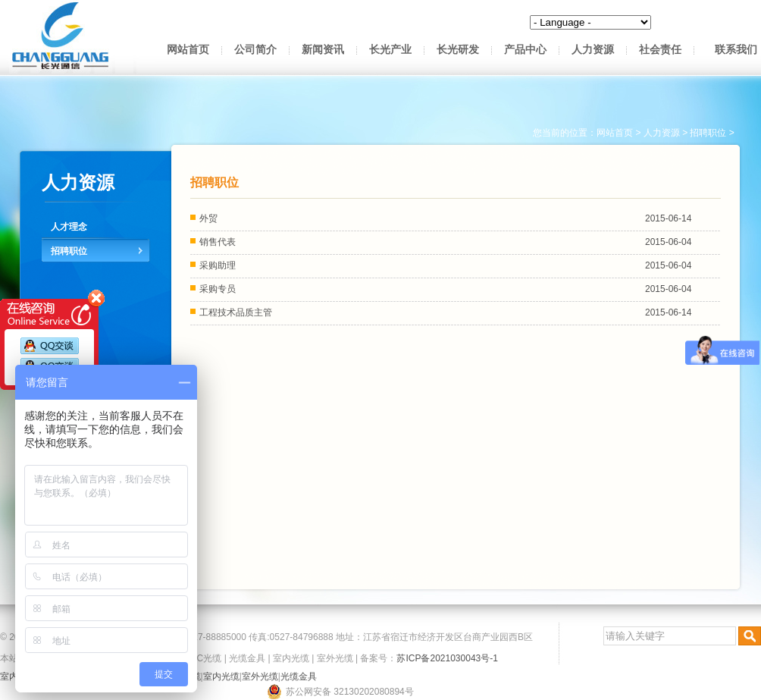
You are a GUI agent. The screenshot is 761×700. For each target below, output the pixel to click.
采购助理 (218, 265)
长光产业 (390, 50)
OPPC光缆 (199, 658)
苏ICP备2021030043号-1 (447, 658)
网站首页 (188, 50)
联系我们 (736, 50)
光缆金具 (247, 658)
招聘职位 (69, 251)
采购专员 (218, 289)
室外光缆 (335, 658)
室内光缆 (291, 658)
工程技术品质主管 (236, 312)
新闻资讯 (323, 50)
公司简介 (255, 50)
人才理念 (69, 227)
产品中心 (525, 50)
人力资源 (593, 50)
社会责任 (660, 50)
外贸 (208, 218)
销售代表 (218, 242)
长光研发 (458, 50)
